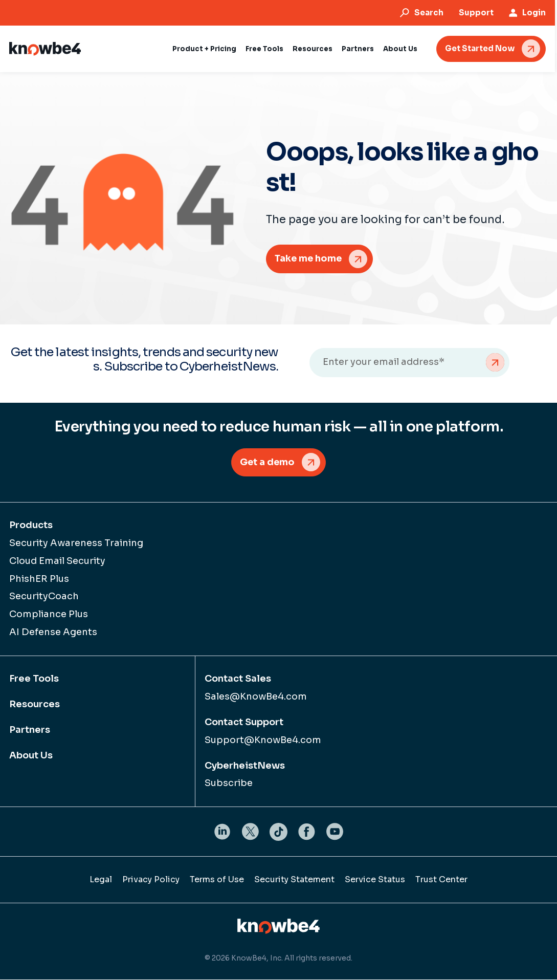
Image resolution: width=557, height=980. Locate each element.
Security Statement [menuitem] (294, 880)
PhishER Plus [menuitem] (39, 579)
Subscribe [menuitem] (229, 783)
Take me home (309, 258)
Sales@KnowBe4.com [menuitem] (256, 697)
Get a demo (267, 462)
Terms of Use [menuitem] (217, 880)
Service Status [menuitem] (375, 880)
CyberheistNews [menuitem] (245, 766)
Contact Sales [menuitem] (238, 679)
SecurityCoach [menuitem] (44, 597)
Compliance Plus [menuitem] (49, 615)
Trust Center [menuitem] (441, 880)
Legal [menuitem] (101, 880)
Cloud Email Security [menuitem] (57, 561)
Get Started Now (482, 48)
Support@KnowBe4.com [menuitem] (263, 740)
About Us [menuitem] (31, 755)
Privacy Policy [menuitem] (151, 880)
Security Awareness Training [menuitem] (76, 543)
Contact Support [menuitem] (244, 723)
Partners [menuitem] (30, 730)
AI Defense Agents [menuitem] (53, 633)
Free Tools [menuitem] (34, 679)
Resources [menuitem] (35, 705)
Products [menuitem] (31, 526)
